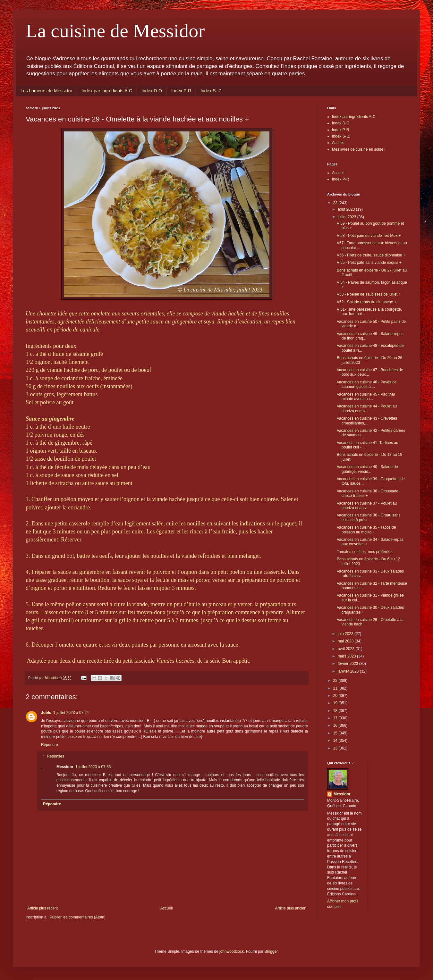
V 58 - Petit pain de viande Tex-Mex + (369, 236)
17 (336, 718)
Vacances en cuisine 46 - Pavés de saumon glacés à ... (367, 384)
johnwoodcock (232, 951)
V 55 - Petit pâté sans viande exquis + (369, 263)
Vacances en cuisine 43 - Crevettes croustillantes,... (367, 421)
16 (336, 725)
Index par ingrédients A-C (107, 91)
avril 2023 (347, 649)
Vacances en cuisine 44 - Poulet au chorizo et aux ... (367, 408)
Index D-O (152, 91)
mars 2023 (347, 656)
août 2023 (347, 209)
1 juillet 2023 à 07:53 (93, 767)
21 (336, 688)
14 (336, 741)
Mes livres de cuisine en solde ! (359, 149)
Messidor (342, 794)
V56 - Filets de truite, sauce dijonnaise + (371, 255)
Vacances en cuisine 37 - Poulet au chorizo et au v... (367, 506)
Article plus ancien (291, 908)
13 (336, 748)
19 (336, 703)
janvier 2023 (349, 671)
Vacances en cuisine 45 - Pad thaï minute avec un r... (366, 397)
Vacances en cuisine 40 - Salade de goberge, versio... (367, 469)
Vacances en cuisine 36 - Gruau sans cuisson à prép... (369, 517)
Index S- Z (211, 91)
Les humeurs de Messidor (46, 91)
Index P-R (181, 91)
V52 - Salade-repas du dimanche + (367, 302)
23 (336, 203)
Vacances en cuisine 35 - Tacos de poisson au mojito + (366, 530)
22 (336, 681)
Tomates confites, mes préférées (365, 552)
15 (336, 733)
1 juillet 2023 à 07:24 (71, 713)
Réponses (55, 756)
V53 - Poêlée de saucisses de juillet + (369, 294)
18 (336, 711)
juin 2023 (346, 634)
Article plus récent (42, 908)
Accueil (167, 908)
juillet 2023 (348, 217)
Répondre (50, 745)
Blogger (271, 951)
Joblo (46, 713)
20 (336, 696)
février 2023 (348, 664)
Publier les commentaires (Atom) (78, 917)
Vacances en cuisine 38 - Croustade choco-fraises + (368, 493)
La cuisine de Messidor (115, 31)
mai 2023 (346, 641)
